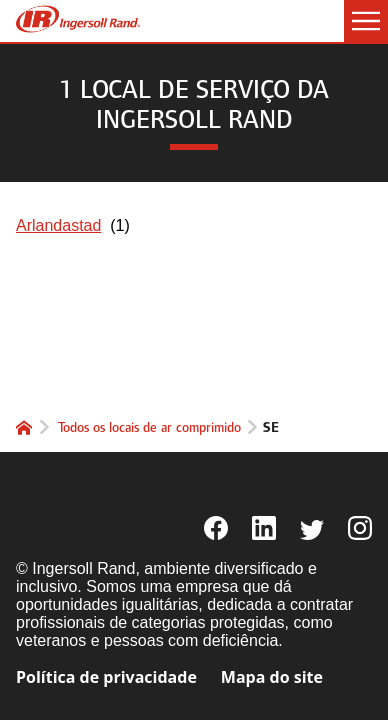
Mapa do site (272, 677)
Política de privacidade (106, 677)
